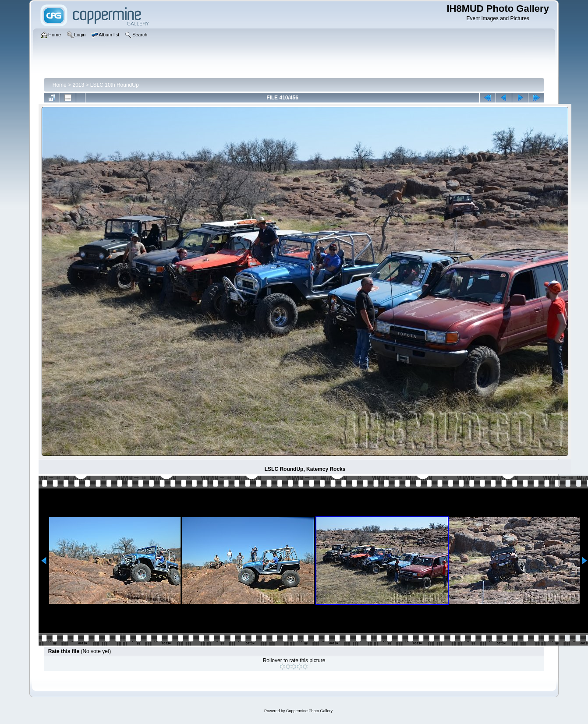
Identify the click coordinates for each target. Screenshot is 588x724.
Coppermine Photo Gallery (309, 711)
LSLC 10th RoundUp (115, 85)
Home (60, 85)
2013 (78, 85)
